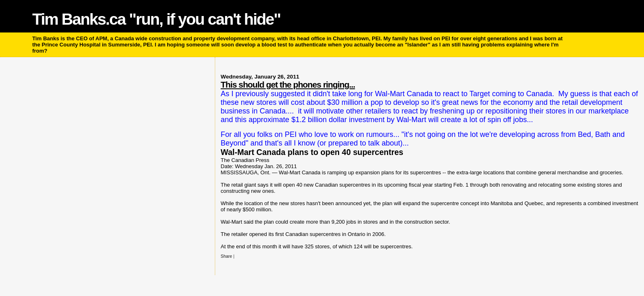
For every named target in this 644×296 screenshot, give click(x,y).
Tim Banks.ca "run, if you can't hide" (156, 19)
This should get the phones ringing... (288, 84)
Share (226, 256)
